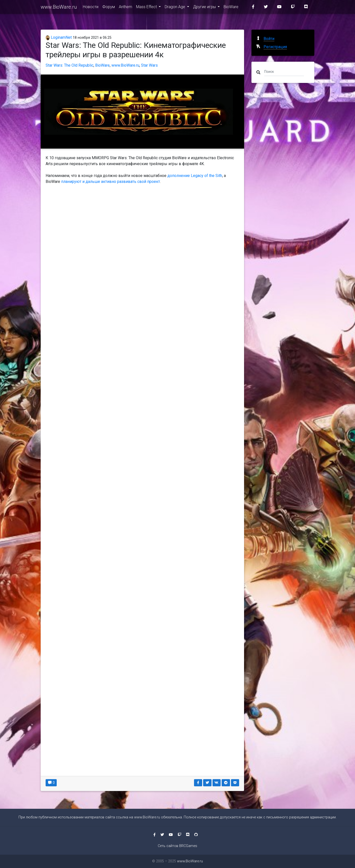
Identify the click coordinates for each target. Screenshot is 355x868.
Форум (109, 8)
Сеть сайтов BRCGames (177, 846)
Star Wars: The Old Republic (70, 65)
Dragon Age (175, 8)
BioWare (231, 8)
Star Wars (149, 65)
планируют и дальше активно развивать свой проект (111, 182)
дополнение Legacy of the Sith (195, 176)
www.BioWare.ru (59, 8)
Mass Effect (147, 8)
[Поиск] (284, 71)
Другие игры (205, 8)
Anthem (125, 8)
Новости (91, 8)
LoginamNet (59, 37)
